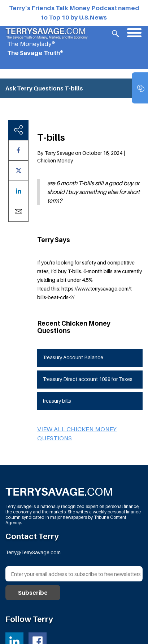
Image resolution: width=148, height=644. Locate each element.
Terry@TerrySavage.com (33, 552)
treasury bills (57, 401)
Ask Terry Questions (34, 88)
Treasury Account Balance (73, 357)
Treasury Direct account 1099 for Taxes (88, 379)
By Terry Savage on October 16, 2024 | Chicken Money (81, 157)
